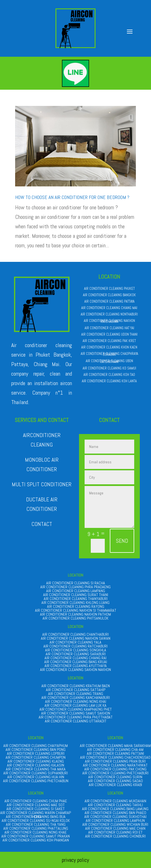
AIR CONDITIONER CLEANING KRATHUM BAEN (76, 686)
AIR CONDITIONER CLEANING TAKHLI (115, 805)
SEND (122, 541)
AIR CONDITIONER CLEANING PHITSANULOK (75, 618)
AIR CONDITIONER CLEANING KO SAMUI (109, 368)
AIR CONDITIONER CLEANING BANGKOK (109, 295)
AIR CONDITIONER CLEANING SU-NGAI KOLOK (36, 820)
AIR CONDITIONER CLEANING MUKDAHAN (115, 801)
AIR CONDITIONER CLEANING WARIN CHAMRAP (36, 813)
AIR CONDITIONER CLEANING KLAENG (36, 761)
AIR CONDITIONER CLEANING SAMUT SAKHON (76, 713)
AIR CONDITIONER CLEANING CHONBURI (115, 836)
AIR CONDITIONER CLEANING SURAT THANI (76, 595)
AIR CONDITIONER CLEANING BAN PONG (36, 750)
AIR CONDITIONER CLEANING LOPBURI (36, 753)
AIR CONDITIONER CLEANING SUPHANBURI (36, 773)
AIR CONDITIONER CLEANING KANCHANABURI (76, 698)
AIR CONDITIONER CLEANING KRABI (115, 785)
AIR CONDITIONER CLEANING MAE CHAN (115, 828)
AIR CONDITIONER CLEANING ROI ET (115, 832)
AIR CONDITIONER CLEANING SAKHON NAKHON (75, 670)
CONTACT (42, 524)
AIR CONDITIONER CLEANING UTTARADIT (76, 721)
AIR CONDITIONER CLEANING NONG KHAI (76, 701)
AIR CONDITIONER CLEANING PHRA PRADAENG (75, 587)
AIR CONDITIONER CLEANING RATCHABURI (75, 646)
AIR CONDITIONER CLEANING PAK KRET (109, 341)
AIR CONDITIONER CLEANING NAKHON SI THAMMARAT (76, 610)
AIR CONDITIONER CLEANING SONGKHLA (76, 650)
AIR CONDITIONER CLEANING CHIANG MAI (109, 308)
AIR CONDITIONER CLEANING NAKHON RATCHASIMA (109, 321)
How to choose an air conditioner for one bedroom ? (72, 197)
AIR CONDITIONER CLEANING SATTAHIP (76, 690)
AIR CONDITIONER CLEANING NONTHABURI (109, 314)
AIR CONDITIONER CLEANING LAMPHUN (115, 820)
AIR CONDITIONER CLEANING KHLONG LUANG (75, 603)
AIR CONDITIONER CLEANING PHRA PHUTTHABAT (76, 717)
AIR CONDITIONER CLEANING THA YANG (36, 824)
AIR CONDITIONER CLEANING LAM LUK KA (75, 705)
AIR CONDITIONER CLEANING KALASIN (36, 765)
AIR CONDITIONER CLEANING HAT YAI (109, 328)
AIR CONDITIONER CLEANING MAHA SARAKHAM (115, 746)
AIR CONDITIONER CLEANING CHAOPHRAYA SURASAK (109, 354)
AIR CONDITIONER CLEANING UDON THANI (109, 334)
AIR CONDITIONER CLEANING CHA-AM (115, 750)
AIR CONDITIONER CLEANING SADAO (115, 781)
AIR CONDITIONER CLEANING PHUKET (109, 289)
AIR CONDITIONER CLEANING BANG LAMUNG (115, 809)
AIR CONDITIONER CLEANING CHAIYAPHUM (36, 746)
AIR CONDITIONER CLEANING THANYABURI (76, 599)
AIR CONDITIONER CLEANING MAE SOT (36, 805)
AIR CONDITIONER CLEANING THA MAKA (36, 769)
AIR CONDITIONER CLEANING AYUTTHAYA (76, 666)
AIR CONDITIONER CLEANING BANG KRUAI (76, 662)
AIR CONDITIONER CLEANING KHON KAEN (109, 347)
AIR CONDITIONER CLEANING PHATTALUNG (36, 828)
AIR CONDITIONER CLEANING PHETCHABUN (36, 781)
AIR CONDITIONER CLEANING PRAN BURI (115, 761)
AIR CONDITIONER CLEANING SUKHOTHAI (115, 817)
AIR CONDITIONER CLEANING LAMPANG (76, 591)
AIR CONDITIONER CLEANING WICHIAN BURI (115, 824)
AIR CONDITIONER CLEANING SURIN (115, 777)
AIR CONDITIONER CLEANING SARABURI (76, 654)
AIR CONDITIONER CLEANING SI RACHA (76, 583)
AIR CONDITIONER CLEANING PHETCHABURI (115, 773)
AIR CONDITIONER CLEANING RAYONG (76, 606)
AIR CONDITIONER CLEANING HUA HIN (36, 777)
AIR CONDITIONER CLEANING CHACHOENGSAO (115, 757)
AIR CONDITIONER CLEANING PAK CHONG (115, 769)
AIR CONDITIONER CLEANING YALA (75, 642)
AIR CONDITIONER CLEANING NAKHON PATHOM (75, 614)
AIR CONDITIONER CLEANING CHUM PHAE (36, 801)
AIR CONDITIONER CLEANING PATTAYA (109, 301)
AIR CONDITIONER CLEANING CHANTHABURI (75, 634)
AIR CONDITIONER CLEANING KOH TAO (109, 375)
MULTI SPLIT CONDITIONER (42, 484)
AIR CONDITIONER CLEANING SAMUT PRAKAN (36, 836)
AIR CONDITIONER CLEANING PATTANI (115, 753)
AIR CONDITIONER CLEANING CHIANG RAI (75, 658)
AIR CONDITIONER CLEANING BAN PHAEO (115, 813)
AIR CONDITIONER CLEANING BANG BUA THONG (36, 817)
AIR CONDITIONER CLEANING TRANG (76, 694)
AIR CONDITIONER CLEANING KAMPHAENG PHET (76, 709)
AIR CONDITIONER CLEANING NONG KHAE (36, 832)
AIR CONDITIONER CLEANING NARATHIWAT (115, 765)
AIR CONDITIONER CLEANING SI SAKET (36, 809)
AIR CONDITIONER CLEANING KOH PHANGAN (36, 840)
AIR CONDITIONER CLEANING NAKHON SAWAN (76, 638)
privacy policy (75, 860)
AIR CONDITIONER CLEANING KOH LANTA (109, 381)
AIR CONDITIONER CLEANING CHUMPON (36, 757)
